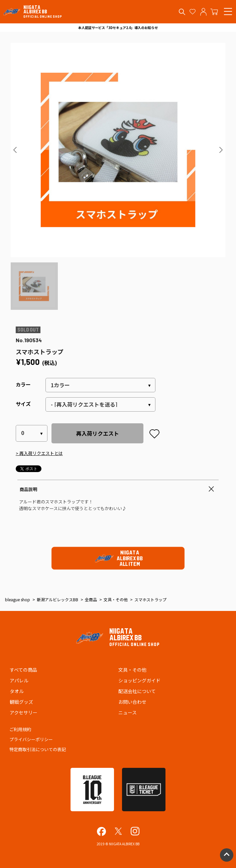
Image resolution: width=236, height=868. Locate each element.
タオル (17, 691)
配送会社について (137, 691)
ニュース (128, 712)
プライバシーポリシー (31, 739)
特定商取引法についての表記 (38, 749)
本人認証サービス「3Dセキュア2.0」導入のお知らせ (118, 28)
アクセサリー (24, 712)
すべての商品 (23, 670)
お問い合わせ (132, 702)
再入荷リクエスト (98, 433)
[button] (15, 150)
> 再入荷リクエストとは (39, 453)
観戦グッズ (21, 702)
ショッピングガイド (139, 680)
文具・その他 (132, 670)
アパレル (19, 680)
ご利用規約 (20, 729)
